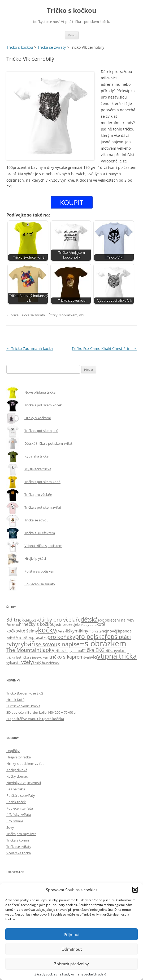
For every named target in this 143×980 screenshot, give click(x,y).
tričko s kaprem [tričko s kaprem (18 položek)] (67, 657)
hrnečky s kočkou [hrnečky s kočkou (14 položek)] (37, 624)
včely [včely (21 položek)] (27, 662)
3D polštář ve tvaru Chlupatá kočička (35, 719)
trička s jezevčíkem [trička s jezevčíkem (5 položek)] (35, 657)
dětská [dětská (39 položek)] (89, 619)
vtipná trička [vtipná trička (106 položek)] (117, 656)
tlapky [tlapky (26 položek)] (47, 650)
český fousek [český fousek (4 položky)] (42, 663)
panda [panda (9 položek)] (126, 631)
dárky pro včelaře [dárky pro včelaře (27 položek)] (59, 620)
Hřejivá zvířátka (19, 757)
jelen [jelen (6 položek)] (78, 624)
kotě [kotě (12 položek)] (101, 624)
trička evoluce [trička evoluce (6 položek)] (115, 651)
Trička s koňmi (18, 840)
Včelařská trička (19, 853)
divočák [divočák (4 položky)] (33, 620)
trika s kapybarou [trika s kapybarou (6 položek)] (68, 651)
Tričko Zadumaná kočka (30, 348)
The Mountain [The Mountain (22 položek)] (23, 650)
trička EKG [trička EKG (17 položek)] (93, 650)
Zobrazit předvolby (71, 964)
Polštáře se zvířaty (21, 795)
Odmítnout (72, 949)
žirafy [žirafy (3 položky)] (56, 663)
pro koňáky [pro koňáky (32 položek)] (61, 637)
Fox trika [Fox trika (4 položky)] (13, 624)
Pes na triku (16, 789)
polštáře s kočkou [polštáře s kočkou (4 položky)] (19, 638)
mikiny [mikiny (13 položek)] (81, 631)
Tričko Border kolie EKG (25, 693)
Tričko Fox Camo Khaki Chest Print (104, 348)
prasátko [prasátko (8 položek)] (40, 637)
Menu (72, 35)
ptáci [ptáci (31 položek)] (125, 637)
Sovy (10, 827)
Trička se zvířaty (33, 315)
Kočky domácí (17, 776)
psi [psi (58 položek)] (115, 636)
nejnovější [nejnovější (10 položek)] (111, 631)
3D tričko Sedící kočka (23, 706)
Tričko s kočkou (72, 11)
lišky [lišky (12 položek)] (70, 631)
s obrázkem (68, 315)
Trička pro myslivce (21, 834)
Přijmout (72, 934)
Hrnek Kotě (15, 700)
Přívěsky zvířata (19, 815)
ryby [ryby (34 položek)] (12, 644)
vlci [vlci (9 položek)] (94, 657)
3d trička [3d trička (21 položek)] (17, 620)
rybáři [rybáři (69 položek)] (27, 644)
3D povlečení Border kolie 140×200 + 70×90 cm (42, 712)
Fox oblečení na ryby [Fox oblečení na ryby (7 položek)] (116, 620)
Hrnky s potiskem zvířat (25, 763)
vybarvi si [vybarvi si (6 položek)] (14, 663)
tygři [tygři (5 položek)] (87, 657)
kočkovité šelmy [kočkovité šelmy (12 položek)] (22, 631)
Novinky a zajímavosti (24, 783)
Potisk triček (16, 802)
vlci (82, 315)
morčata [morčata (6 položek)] (95, 631)
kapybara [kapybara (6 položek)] (89, 624)
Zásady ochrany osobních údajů (83, 974)
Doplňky (13, 751)
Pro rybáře (15, 821)
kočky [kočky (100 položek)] (47, 630)
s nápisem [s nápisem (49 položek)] (71, 644)
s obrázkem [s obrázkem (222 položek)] (105, 643)
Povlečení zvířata (20, 808)
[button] (135, 890)
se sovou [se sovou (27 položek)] (46, 644)
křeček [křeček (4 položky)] (61, 631)
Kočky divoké (17, 770)
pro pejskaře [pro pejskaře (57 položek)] (93, 636)
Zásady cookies (46, 974)
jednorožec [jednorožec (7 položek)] (64, 624)
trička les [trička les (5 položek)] (13, 657)
